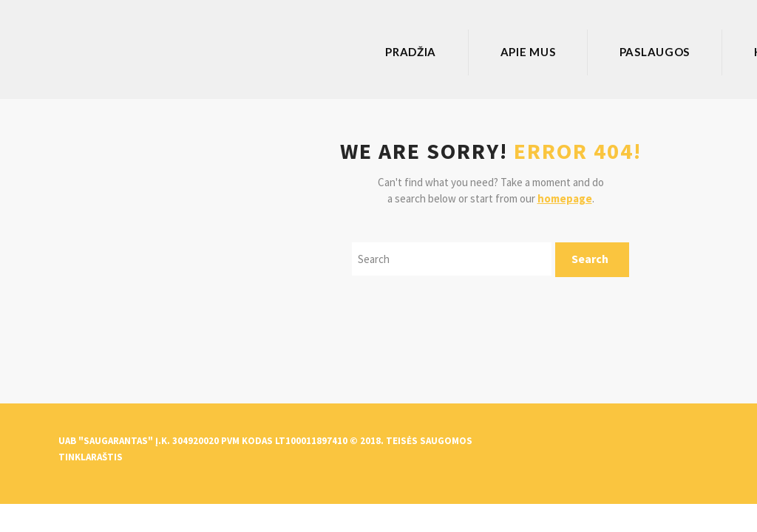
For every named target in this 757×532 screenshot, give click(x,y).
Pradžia (411, 52)
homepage (565, 198)
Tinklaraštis (91, 457)
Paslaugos (655, 52)
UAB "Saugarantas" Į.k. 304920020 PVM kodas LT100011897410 (203, 441)
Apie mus (528, 52)
